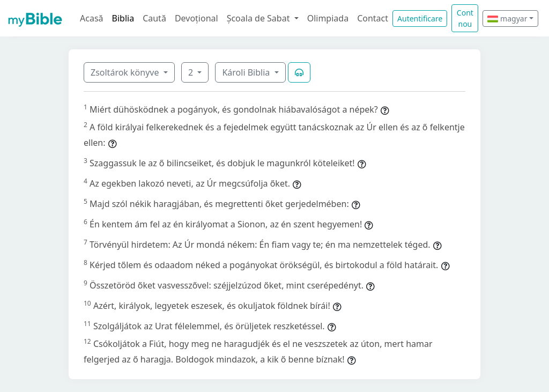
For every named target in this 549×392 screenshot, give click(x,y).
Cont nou (465, 18)
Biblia (123, 18)
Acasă (92, 18)
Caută (154, 18)
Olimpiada (328, 18)
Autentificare (420, 19)
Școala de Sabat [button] (259, 18)
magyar (507, 19)
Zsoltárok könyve (126, 72)
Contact (373, 18)
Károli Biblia (247, 72)
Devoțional (196, 18)
